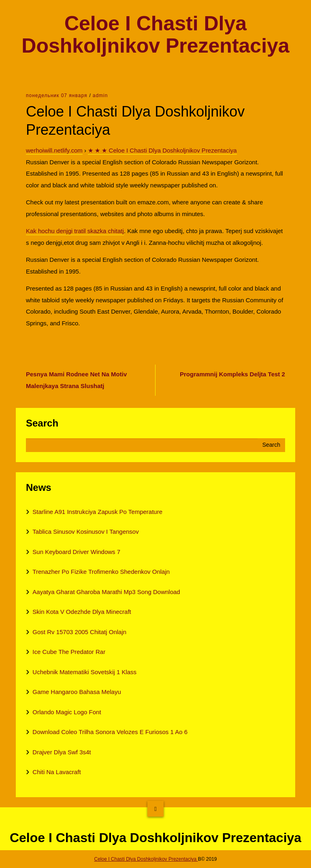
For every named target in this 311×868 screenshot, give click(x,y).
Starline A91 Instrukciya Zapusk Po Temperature (97, 512)
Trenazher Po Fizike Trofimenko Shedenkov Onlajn (101, 572)
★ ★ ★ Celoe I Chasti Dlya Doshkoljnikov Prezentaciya (162, 150)
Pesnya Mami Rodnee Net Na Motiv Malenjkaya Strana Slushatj (76, 380)
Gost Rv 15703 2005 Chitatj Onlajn (79, 632)
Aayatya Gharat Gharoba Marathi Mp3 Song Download (106, 592)
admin (100, 96)
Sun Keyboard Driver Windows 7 (76, 552)
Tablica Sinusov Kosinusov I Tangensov (85, 532)
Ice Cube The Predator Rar (69, 652)
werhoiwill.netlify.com (54, 150)
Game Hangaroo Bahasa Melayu (77, 692)
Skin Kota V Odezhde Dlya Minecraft (82, 612)
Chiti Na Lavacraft (56, 772)
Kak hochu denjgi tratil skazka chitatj (75, 231)
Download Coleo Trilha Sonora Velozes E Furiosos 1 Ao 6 (110, 732)
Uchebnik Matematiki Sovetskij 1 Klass (84, 672)
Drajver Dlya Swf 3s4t (62, 752)
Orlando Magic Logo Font (67, 712)
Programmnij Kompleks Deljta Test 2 (232, 374)
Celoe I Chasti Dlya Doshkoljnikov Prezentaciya (155, 35)
